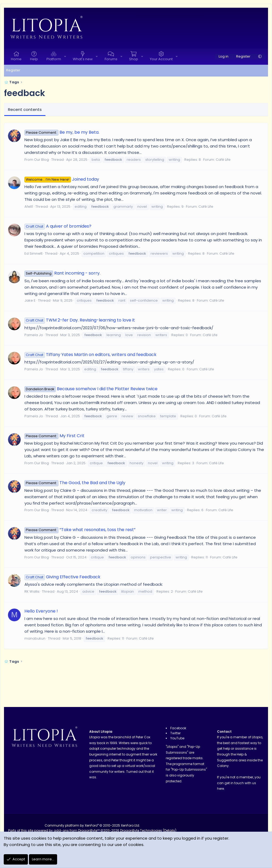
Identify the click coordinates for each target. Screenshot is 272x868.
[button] (65, 57)
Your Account (161, 59)
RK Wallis (32, 591)
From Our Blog (37, 160)
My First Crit (54, 436)
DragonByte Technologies (141, 830)
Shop (134, 59)
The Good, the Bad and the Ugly (75, 483)
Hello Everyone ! (41, 611)
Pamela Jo (34, 335)
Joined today (62, 179)
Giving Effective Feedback (62, 577)
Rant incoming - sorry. (62, 273)
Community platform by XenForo (92, 825)
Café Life (223, 160)
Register (13, 70)
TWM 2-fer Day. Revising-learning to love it (80, 320)
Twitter (175, 733)
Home (16, 59)
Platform (54, 59)
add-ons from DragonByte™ (77, 830)
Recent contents (25, 109)
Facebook (178, 728)
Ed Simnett (33, 253)
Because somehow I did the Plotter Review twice (91, 389)
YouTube (177, 738)
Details (170, 830)
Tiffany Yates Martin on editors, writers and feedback (90, 355)
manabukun (35, 638)
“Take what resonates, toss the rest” (80, 530)
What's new (83, 59)
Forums (111, 59)
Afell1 (29, 207)
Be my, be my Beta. (62, 132)
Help (34, 59)
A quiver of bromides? (58, 226)
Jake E (30, 300)
